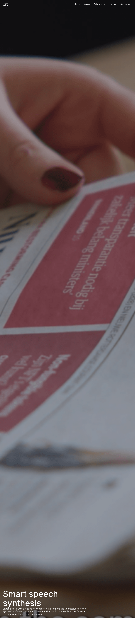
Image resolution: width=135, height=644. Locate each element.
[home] (5, 4)
